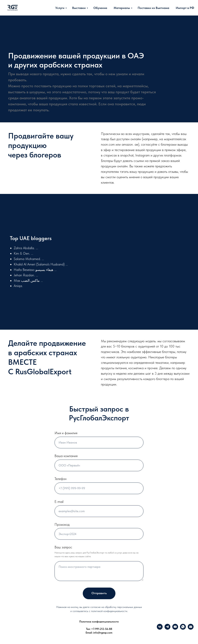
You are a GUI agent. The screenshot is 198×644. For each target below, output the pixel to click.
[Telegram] (167, 629)
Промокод (62, 524)
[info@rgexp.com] (191, 629)
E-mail (59, 502)
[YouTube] (175, 629)
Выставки (79, 8)
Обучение (100, 8)
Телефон (61, 479)
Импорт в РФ (185, 8)
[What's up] (183, 629)
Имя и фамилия (66, 433)
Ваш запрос (63, 547)
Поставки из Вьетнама (153, 8)
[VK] (160, 629)
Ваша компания (66, 456)
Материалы (122, 8)
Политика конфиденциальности (99, 622)
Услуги (60, 8)
